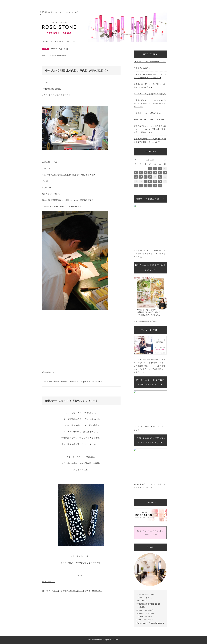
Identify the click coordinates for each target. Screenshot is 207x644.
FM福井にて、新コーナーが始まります (150, 62)
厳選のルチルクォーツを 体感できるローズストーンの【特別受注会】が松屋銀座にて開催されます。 (150, 129)
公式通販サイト (57, 41)
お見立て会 (71, 41)
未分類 (56, 381)
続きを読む (49, 372)
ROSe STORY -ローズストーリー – (150, 120)
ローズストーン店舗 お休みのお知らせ (150, 94)
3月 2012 (150, 160)
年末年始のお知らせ (142, 68)
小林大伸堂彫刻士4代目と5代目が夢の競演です (77, 70)
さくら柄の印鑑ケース (71, 463)
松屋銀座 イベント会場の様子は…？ (149, 113)
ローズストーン (79, 457)
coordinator (97, 381)
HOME (46, 41)
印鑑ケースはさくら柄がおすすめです (72, 401)
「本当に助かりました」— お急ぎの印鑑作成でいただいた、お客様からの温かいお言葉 (150, 103)
